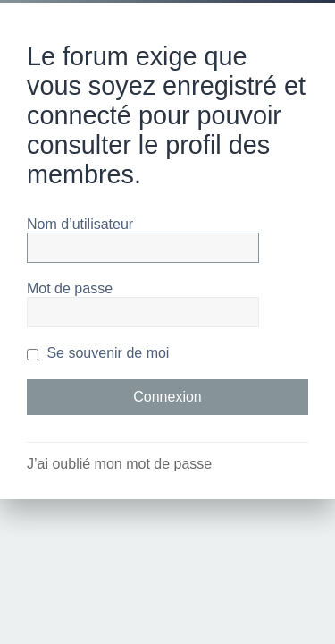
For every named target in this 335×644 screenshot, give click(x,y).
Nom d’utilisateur (80, 224)
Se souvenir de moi (98, 353)
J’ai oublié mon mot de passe (119, 464)
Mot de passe (70, 288)
